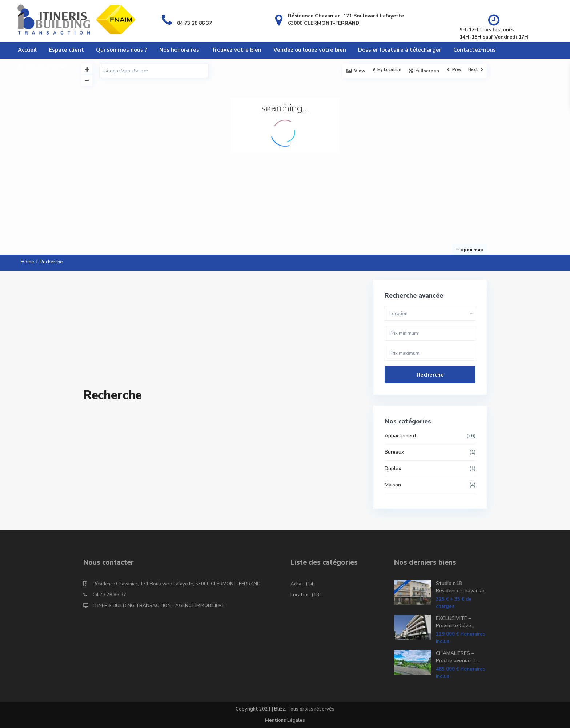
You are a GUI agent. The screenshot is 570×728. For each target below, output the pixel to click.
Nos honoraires (179, 50)
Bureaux (394, 452)
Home (27, 262)
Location (300, 595)
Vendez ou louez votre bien (310, 50)
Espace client (66, 50)
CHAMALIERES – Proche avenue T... (457, 657)
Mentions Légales (285, 720)
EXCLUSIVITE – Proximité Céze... (455, 622)
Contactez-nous (475, 50)
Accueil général (42, 66)
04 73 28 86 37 (194, 23)
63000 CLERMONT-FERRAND (324, 23)
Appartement (401, 436)
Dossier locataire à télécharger (400, 50)
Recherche (430, 375)
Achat (297, 584)
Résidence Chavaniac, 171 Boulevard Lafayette (346, 16)
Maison (393, 485)
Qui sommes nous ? (122, 50)
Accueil (27, 50)
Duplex (393, 468)
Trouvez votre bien (236, 50)
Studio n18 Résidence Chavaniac (461, 587)
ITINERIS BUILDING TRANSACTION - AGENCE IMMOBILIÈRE (158, 606)
